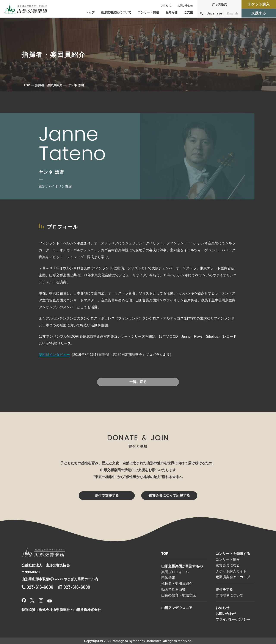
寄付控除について (229, 595)
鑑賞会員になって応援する (169, 495)
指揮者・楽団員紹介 (49, 85)
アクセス (166, 6)
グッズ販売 (220, 4)
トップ (90, 12)
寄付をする (224, 589)
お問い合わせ (185, 6)
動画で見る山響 (173, 589)
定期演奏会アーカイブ (233, 577)
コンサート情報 (228, 559)
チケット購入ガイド (231, 571)
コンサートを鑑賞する (233, 554)
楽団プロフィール (175, 572)
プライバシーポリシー (233, 619)
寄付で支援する (107, 495)
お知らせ (171, 12)
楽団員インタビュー (54, 355)
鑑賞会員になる (228, 565)
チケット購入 (259, 4)
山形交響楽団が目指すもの (182, 566)
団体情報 (168, 578)
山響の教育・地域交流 (179, 595)
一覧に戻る (138, 382)
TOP (27, 85)
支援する (259, 13)
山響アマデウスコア (177, 608)
